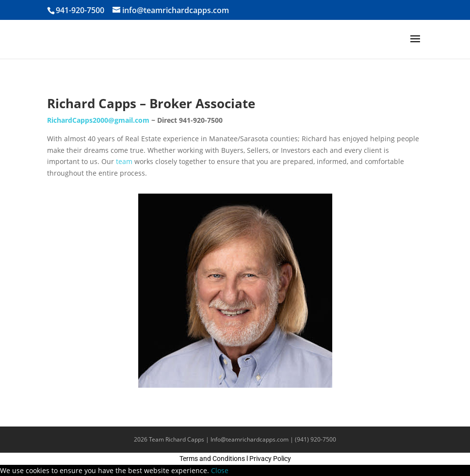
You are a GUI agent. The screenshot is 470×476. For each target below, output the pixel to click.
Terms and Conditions (212, 459)
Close (220, 470)
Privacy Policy (270, 459)
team (124, 161)
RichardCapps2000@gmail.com (98, 120)
